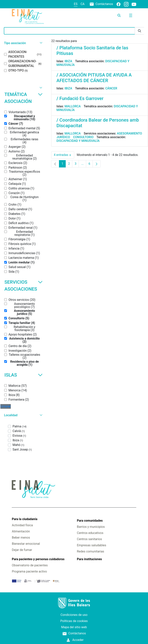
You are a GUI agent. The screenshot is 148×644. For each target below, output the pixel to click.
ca (83, 4)
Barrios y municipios (91, 527)
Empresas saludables (92, 545)
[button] (23, 43)
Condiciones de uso (74, 615)
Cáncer (111, 88)
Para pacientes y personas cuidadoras (38, 559)
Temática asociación (24, 98)
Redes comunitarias (90, 551)
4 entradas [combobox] (64, 155)
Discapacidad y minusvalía (78, 141)
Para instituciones (89, 559)
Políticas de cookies (74, 621)
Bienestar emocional (26, 544)
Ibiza (68, 61)
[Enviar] (140, 31)
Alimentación (21, 531)
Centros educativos (90, 533)
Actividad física (22, 525)
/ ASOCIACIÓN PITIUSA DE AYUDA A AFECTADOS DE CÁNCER (94, 78)
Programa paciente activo (29, 571)
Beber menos (21, 538)
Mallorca (73, 106)
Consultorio (83, 137)
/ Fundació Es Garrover (80, 98)
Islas (24, 375)
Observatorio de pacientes (30, 565)
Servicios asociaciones (24, 286)
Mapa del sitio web (74, 627)
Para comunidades (90, 521)
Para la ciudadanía (24, 519)
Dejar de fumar (22, 550)
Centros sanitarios (89, 539)
